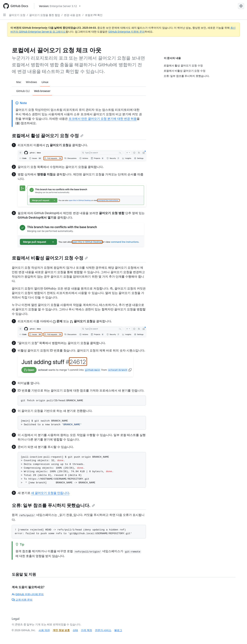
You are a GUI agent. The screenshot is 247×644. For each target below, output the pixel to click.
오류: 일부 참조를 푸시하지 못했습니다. (53, 505)
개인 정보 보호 (61, 630)
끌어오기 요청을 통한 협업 (45, 15)
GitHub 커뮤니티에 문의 (28, 594)
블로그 (118, 630)
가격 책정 (86, 630)
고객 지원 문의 (22, 600)
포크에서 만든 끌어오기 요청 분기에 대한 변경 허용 (103, 119)
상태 (75, 630)
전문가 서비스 (103, 630)
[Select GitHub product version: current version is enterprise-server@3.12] (60, 6)
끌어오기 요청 (17, 15)
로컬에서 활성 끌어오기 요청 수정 (48, 135)
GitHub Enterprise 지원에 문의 (126, 32)
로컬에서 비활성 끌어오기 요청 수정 (50, 258)
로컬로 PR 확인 (94, 15)
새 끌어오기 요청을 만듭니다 (50, 493)
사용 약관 (44, 630)
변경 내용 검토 (72, 15)
